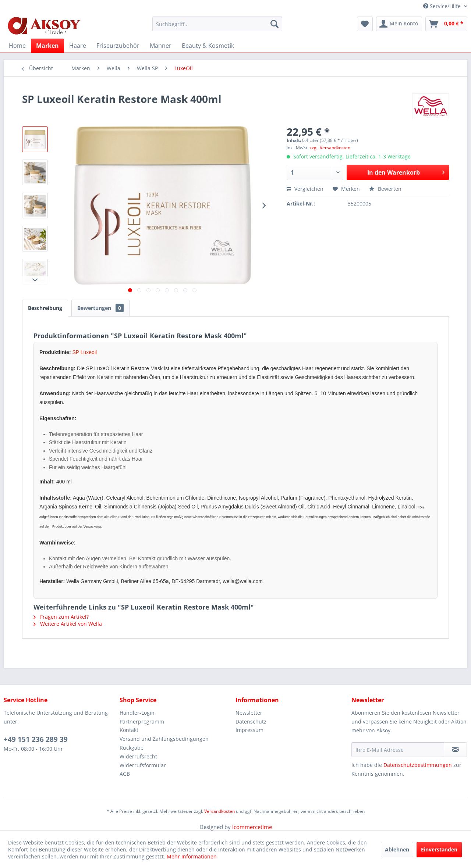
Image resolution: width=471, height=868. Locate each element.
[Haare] (78, 46)
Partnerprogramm (142, 721)
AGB (125, 774)
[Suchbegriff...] (217, 24)
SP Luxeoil (84, 352)
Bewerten (385, 189)
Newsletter (249, 713)
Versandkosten (219, 811)
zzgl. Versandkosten (330, 148)
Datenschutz (251, 721)
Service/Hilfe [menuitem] (443, 6)
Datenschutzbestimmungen (418, 765)
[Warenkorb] (446, 24)
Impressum (249, 730)
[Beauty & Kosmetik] (208, 46)
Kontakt (129, 730)
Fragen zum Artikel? (61, 617)
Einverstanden (439, 849)
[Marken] (47, 46)
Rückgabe (132, 748)
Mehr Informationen (192, 856)
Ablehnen (397, 849)
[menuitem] (217, 24)
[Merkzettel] (365, 24)
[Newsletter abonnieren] (455, 750)
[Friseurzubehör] (118, 46)
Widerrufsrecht (138, 756)
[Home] (17, 46)
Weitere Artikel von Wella (68, 624)
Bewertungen (100, 308)
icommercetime (252, 827)
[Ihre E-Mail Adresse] (398, 750)
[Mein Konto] (399, 24)
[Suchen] (275, 24)
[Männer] (161, 46)
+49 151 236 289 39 (36, 739)
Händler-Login (137, 713)
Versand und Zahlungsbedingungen (164, 739)
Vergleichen (305, 189)
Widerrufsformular (143, 765)
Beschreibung (45, 308)
